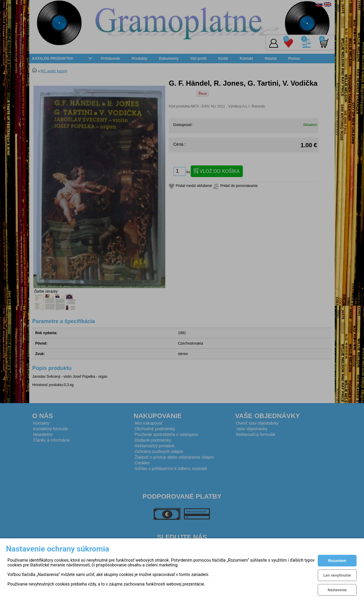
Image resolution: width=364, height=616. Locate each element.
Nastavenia (337, 590)
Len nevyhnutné (337, 575)
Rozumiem (337, 561)
